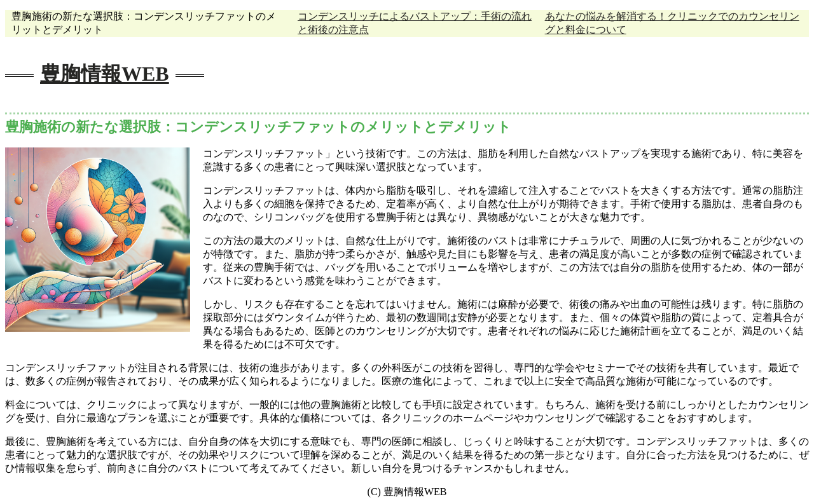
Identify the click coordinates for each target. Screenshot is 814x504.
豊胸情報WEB (105, 74)
